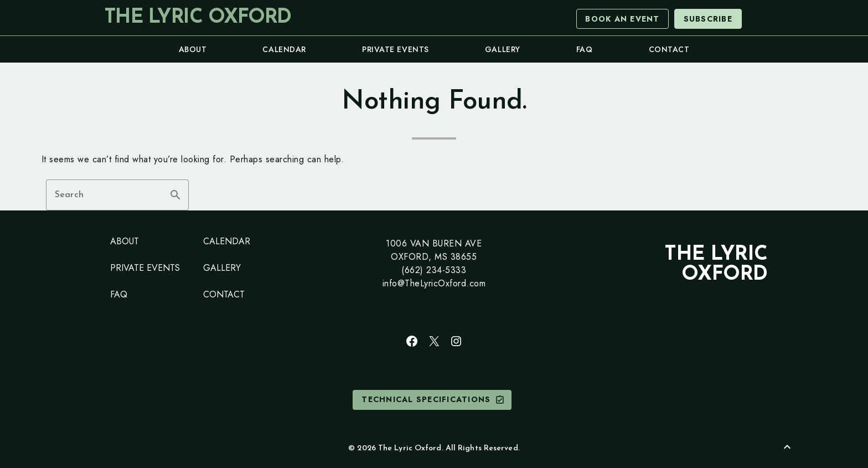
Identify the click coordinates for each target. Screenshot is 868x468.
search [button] (175, 195)
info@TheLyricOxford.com (434, 283)
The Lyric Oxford (198, 18)
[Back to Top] (787, 447)
